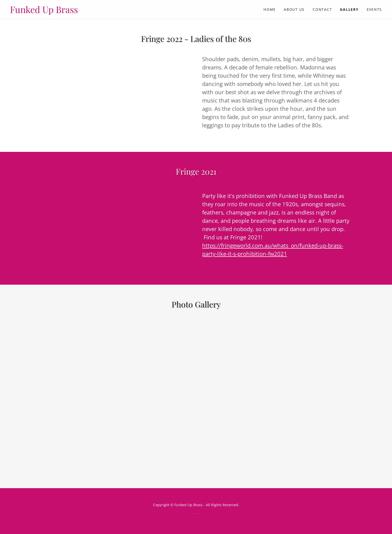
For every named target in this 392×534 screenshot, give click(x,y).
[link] (103, 12)
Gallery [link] (349, 9)
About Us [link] (294, 9)
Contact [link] (322, 9)
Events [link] (374, 9)
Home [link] (270, 9)
